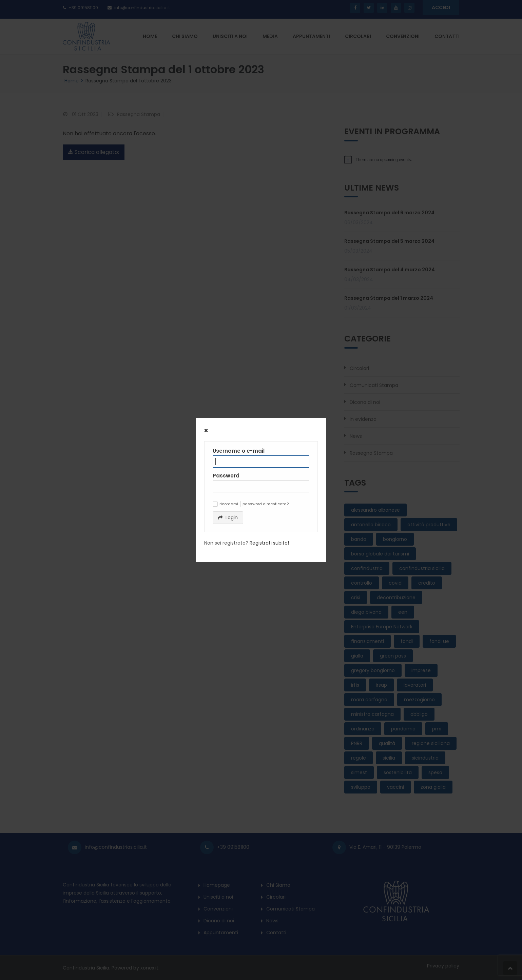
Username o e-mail (239, 451)
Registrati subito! (269, 543)
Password (226, 476)
